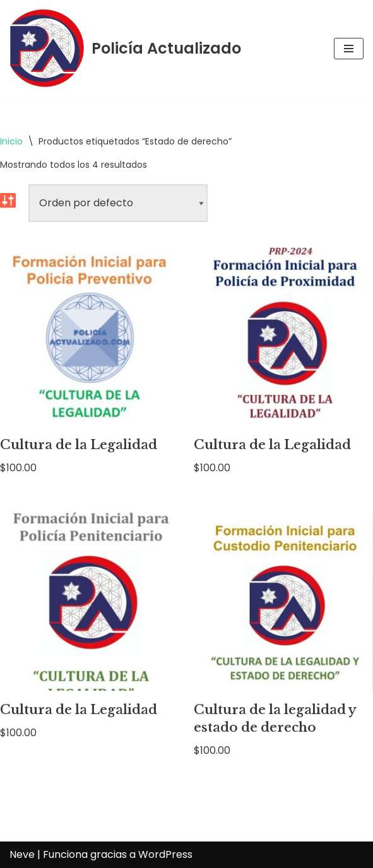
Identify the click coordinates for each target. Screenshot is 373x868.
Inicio (11, 141)
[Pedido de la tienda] (118, 203)
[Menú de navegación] (349, 49)
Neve (22, 854)
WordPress (165, 854)
